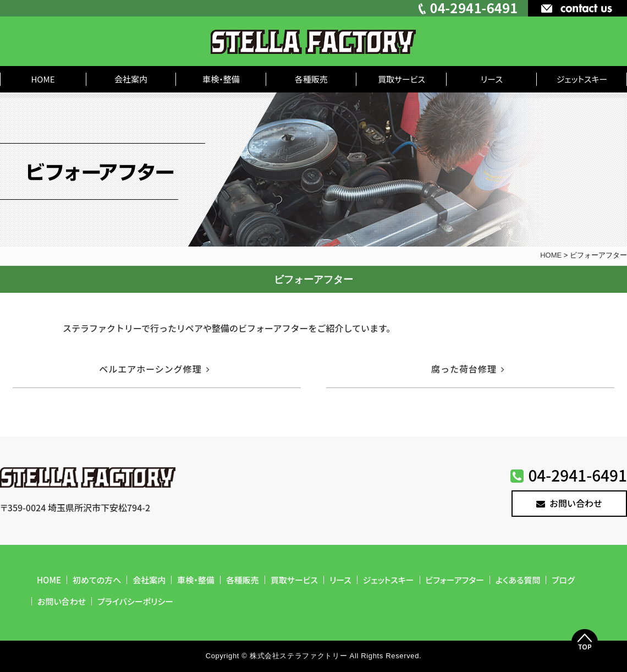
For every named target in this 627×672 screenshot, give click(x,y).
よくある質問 (518, 580)
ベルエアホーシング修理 (157, 369)
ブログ (563, 580)
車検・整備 (221, 79)
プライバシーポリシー (135, 601)
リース (492, 79)
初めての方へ (97, 580)
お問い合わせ (569, 503)
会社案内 (131, 79)
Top (585, 642)
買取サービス (402, 79)
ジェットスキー (582, 79)
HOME (43, 79)
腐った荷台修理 (470, 369)
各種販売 (311, 79)
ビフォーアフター (455, 580)
